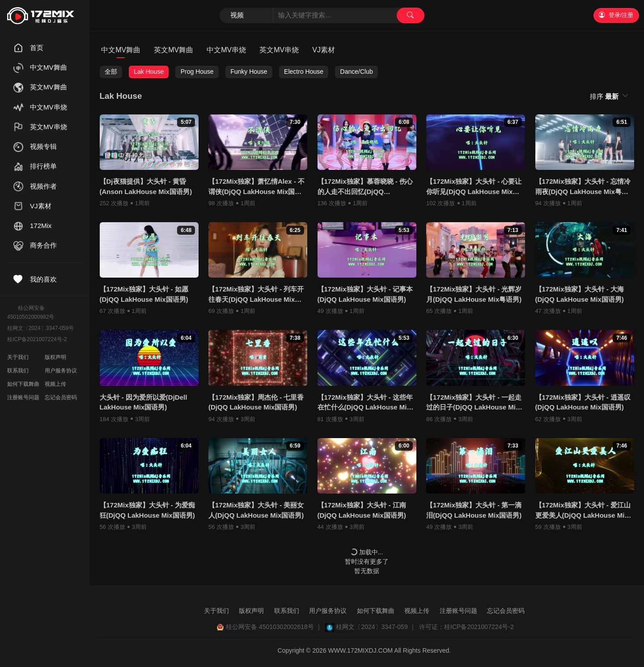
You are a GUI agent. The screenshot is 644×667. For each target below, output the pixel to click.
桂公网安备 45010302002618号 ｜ (274, 627)
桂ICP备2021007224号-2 (37, 339)
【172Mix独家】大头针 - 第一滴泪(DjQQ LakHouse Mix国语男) (474, 510)
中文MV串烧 (226, 50)
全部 (111, 72)
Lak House (149, 72)
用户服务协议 (61, 371)
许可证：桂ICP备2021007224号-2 (466, 627)
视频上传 (55, 384)
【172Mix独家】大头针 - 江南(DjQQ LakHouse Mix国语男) (362, 510)
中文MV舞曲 (121, 50)
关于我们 (18, 357)
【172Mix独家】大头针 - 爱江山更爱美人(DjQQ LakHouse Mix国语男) (583, 511)
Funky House (249, 72)
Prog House (197, 72)
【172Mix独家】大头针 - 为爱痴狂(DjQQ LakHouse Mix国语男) (147, 510)
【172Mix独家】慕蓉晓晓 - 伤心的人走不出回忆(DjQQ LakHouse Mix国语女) (365, 187)
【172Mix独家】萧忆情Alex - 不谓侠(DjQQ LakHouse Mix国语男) (256, 187)
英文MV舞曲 (174, 50)
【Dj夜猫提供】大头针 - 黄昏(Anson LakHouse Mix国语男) (146, 186)
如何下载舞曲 (23, 384)
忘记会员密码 (61, 397)
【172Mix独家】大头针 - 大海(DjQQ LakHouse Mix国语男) (580, 294)
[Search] (322, 16)
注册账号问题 (23, 397)
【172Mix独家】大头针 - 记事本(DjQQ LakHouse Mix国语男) (365, 294)
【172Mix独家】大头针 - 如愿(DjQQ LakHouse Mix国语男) (144, 294)
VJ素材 (324, 50)
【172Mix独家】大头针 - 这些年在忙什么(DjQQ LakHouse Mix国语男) (365, 403)
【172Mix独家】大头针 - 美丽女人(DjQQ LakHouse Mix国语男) (256, 510)
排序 (605, 96)
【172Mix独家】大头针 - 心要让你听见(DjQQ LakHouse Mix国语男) (474, 187)
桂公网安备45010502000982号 (31, 312)
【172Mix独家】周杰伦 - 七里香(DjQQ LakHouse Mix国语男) (256, 402)
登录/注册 (616, 15)
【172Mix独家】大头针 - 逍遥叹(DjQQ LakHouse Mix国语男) (583, 402)
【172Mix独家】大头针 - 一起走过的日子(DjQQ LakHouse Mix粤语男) (474, 403)
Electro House (304, 72)
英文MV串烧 (279, 50)
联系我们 (18, 371)
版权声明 (55, 357)
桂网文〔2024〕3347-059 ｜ (376, 627)
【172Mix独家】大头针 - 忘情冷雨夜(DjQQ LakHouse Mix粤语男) (583, 187)
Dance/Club (357, 72)
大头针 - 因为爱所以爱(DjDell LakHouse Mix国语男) (144, 402)
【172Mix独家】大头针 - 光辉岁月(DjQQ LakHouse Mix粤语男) (474, 294)
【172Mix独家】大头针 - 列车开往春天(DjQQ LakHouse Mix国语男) (256, 295)
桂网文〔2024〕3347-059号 (40, 328)
